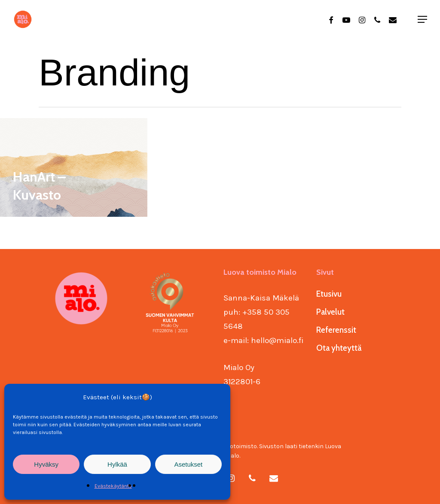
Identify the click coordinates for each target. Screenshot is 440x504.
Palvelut (330, 312)
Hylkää (117, 464)
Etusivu (329, 294)
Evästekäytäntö (113, 486)
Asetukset (188, 464)
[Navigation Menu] (423, 20)
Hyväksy (46, 464)
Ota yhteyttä (339, 348)
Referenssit (336, 330)
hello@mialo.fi (277, 340)
